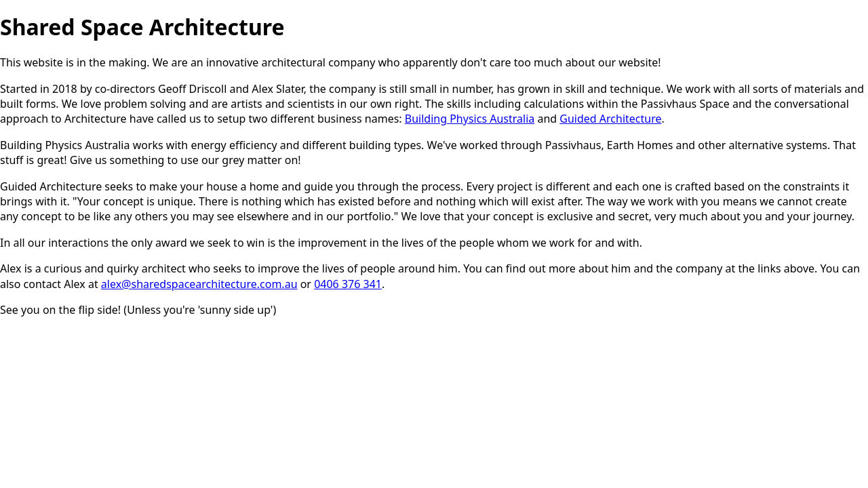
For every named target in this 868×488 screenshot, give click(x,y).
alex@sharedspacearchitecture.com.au (199, 284)
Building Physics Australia (470, 119)
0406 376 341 (348, 284)
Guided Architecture (610, 119)
